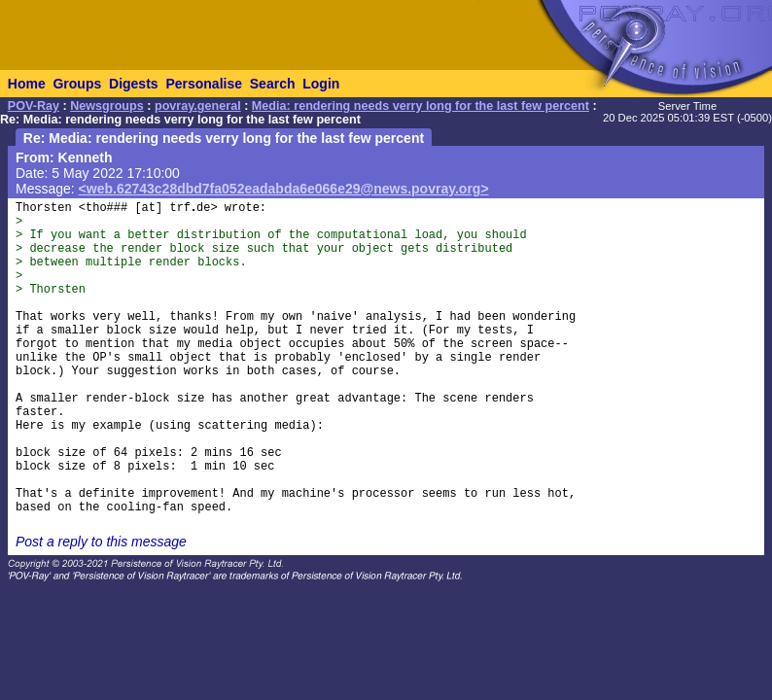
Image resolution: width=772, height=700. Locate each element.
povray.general (198, 106)
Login (321, 84)
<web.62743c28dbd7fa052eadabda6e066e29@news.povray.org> (284, 189)
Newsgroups (107, 106)
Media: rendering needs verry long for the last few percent (421, 106)
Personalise (204, 84)
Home (27, 84)
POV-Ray (34, 106)
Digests (134, 84)
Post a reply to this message (101, 542)
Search (273, 84)
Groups (77, 84)
